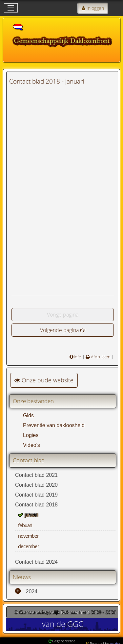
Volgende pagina (59, 330)
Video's (31, 445)
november (28, 536)
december (29, 546)
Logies (31, 435)
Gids (28, 415)
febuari (25, 525)
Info (78, 357)
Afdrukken (100, 357)
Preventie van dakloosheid (54, 425)
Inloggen (95, 8)
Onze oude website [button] (44, 380)
